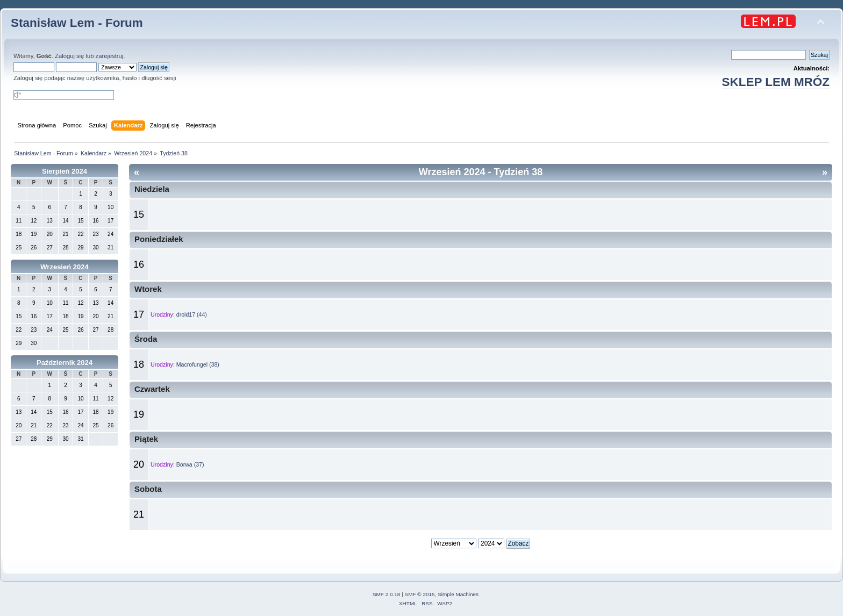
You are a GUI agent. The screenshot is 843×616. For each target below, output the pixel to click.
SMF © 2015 (420, 594)
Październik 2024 (65, 363)
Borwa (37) (190, 464)
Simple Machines (458, 594)
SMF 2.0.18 (387, 594)
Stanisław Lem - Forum (77, 23)
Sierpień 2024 (65, 171)
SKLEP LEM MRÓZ (776, 82)
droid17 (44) (192, 314)
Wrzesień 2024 (64, 267)
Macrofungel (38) (198, 364)
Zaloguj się (69, 56)
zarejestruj (110, 56)
